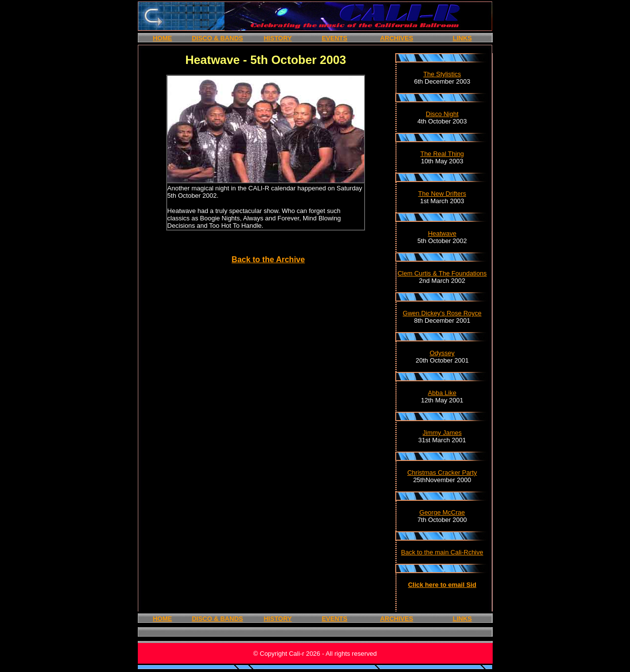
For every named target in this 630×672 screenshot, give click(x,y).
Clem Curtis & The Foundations (442, 273)
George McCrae (442, 512)
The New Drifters (442, 194)
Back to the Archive (268, 260)
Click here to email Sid (442, 585)
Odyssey (442, 353)
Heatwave (442, 233)
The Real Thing (442, 154)
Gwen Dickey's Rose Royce (442, 313)
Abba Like (442, 393)
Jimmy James (442, 433)
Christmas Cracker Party (442, 473)
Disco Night (442, 114)
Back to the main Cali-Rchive (442, 552)
